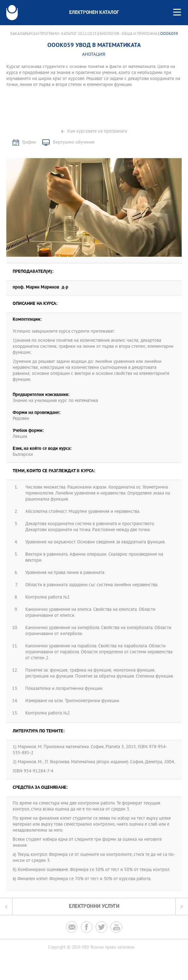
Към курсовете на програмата (97, 132)
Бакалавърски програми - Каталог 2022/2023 (54, 34)
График (29, 143)
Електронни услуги (94, 906)
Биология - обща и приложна (128, 34)
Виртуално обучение (74, 143)
